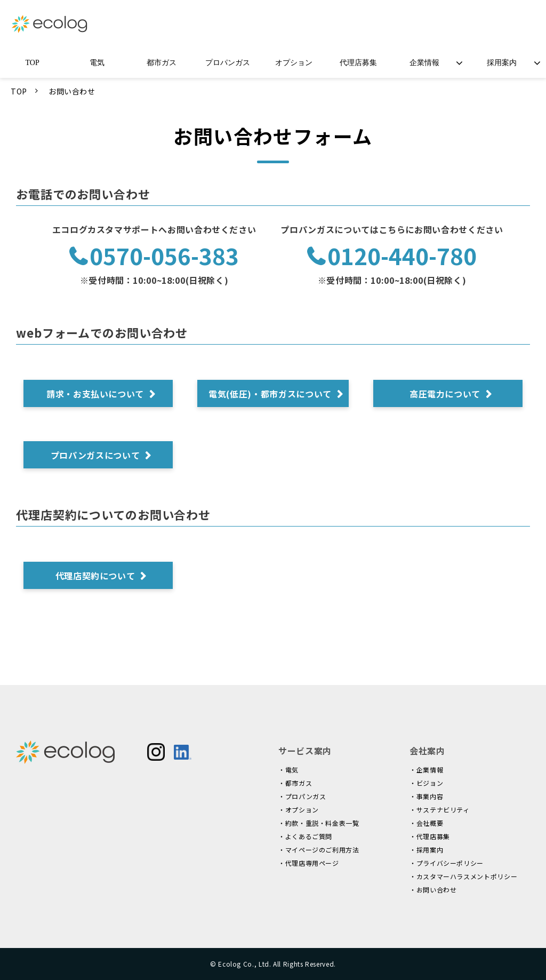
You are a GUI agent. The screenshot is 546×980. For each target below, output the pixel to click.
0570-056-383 (164, 256)
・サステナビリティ (440, 810)
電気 (97, 63)
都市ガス (162, 63)
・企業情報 (426, 770)
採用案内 (502, 63)
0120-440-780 (402, 256)
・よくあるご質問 (305, 836)
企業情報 (424, 63)
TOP (33, 63)
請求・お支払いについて (95, 394)
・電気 (288, 770)
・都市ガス (295, 783)
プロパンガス (228, 63)
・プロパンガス (302, 796)
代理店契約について (95, 576)
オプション (294, 63)
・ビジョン (426, 783)
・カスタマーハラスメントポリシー (463, 876)
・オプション (299, 810)
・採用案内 (426, 850)
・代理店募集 (430, 836)
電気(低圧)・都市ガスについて (270, 394)
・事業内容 (426, 796)
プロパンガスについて (95, 455)
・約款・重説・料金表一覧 (319, 823)
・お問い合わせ (433, 890)
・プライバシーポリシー (447, 863)
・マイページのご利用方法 (319, 850)
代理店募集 (358, 63)
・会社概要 (426, 823)
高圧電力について (445, 394)
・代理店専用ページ (309, 863)
